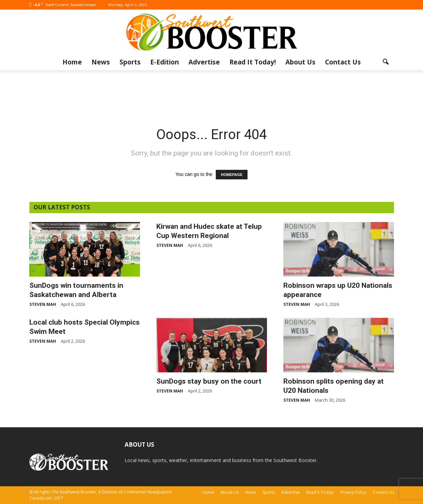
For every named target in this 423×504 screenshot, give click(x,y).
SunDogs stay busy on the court (209, 381)
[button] (386, 62)
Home (72, 62)
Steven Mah (43, 304)
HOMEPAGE (232, 175)
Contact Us (343, 62)
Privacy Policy (353, 492)
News (101, 62)
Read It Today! (253, 62)
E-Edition (165, 62)
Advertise (204, 62)
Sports (130, 62)
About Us (300, 62)
